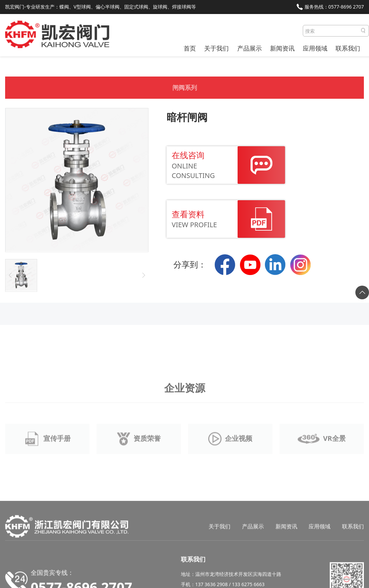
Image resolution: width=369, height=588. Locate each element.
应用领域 (315, 48)
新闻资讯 (282, 48)
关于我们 (216, 48)
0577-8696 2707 (346, 7)
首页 (190, 48)
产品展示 (250, 48)
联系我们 (348, 48)
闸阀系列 (185, 90)
